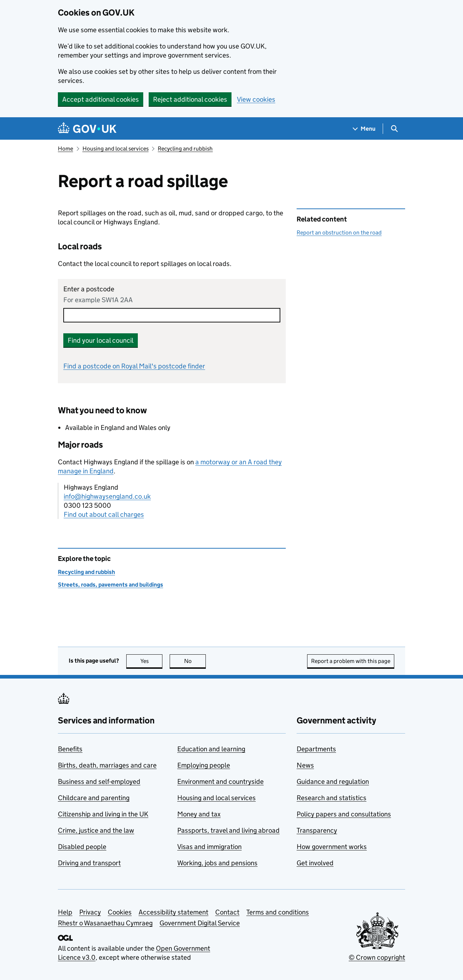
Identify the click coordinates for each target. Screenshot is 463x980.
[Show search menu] (394, 129)
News (305, 765)
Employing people (204, 765)
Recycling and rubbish (185, 149)
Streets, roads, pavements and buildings (111, 585)
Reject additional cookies (190, 99)
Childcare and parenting (94, 798)
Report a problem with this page (351, 661)
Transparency (317, 830)
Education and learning (211, 749)
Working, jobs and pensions (217, 863)
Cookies (120, 912)
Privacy (90, 912)
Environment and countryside (220, 782)
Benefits (70, 749)
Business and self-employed (99, 782)
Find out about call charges (104, 514)
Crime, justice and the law (96, 830)
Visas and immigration (209, 847)
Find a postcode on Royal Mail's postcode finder (134, 366)
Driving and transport (89, 863)
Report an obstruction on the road (339, 233)
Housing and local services (116, 149)
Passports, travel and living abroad (228, 830)
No (195, 661)
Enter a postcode (89, 289)
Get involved (315, 863)
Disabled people (82, 847)
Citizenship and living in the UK (103, 814)
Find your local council (101, 340)
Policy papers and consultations (344, 814)
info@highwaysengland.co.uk (107, 496)
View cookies (256, 99)
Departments (316, 749)
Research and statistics (332, 798)
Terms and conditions (278, 912)
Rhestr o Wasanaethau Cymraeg (105, 923)
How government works (332, 847)
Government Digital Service (200, 923)
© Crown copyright (377, 957)
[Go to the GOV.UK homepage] (87, 129)
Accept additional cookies (101, 99)
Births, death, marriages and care (107, 765)
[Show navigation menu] (364, 129)
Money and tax (199, 814)
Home (65, 149)
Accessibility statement (173, 912)
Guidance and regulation (333, 782)
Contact (227, 912)
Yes (152, 661)
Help (65, 912)
